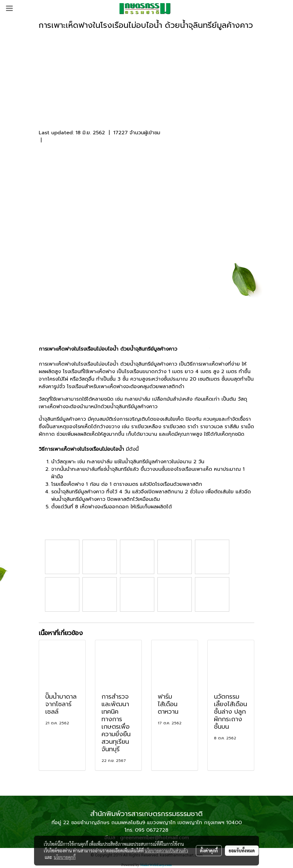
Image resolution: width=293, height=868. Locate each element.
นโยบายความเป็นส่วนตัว (166, 850)
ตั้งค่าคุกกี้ (209, 850)
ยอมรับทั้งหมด (242, 850)
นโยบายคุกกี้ (65, 857)
